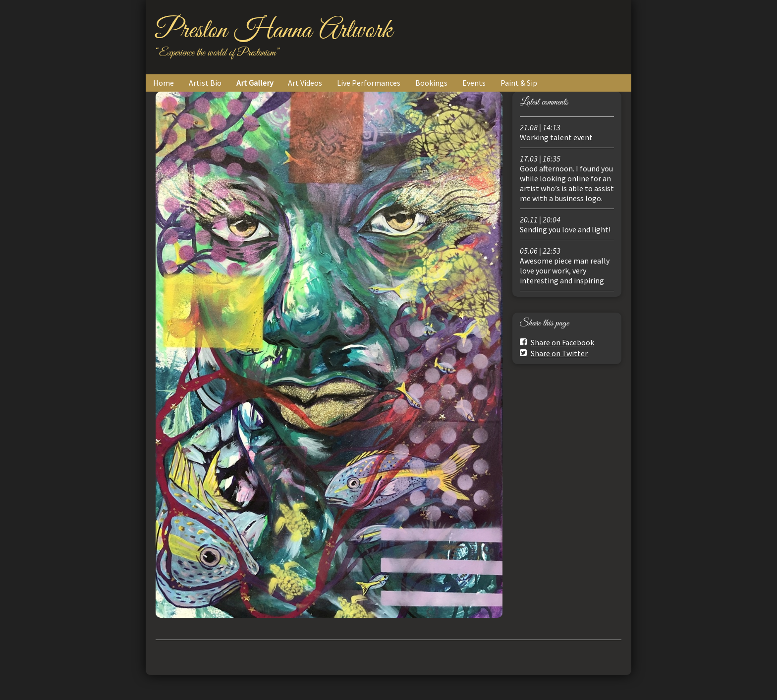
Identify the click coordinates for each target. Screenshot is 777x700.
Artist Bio (205, 83)
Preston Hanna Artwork (274, 31)
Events (474, 83)
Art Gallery (255, 83)
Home (164, 83)
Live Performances (369, 83)
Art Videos (305, 83)
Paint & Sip (519, 83)
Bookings (431, 83)
